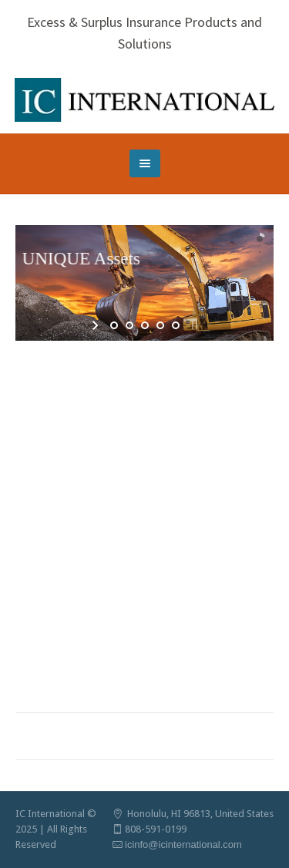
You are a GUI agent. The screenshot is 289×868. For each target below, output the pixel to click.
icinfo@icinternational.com (183, 844)
